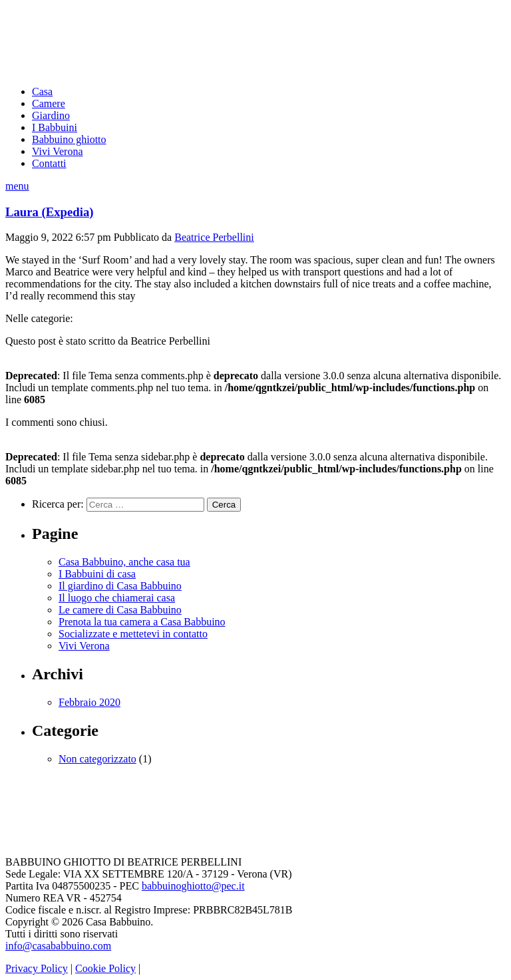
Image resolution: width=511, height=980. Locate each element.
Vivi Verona (58, 151)
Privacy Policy (37, 968)
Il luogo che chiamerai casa (117, 598)
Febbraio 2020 (89, 702)
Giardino (51, 115)
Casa (42, 91)
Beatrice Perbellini (214, 237)
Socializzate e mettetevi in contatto (133, 634)
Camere (49, 103)
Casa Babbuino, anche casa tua (124, 562)
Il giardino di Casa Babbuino (120, 586)
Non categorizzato (97, 759)
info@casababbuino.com (58, 946)
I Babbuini (55, 127)
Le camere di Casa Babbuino (120, 610)
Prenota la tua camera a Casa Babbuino (142, 622)
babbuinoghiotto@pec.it (193, 886)
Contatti (49, 163)
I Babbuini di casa (97, 574)
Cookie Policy (105, 968)
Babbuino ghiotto (69, 139)
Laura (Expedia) (50, 212)
